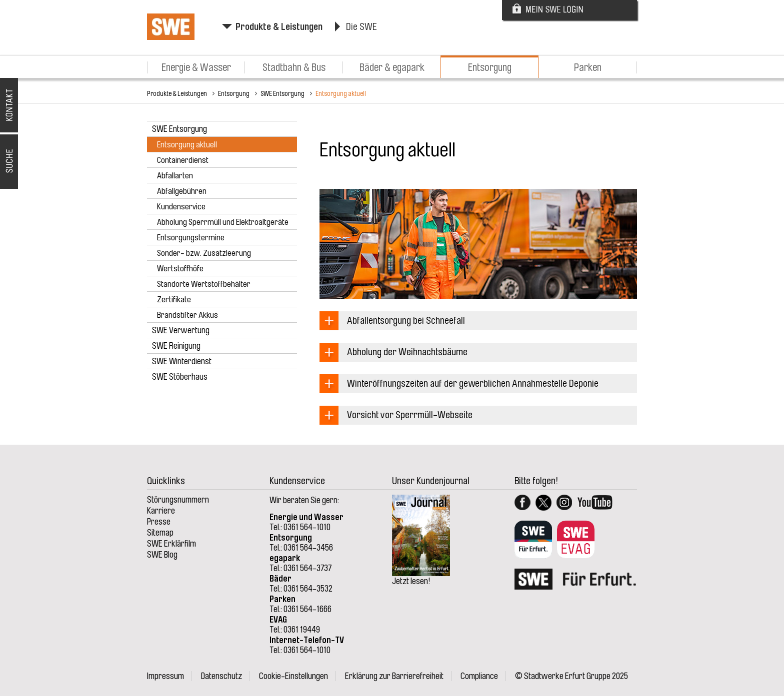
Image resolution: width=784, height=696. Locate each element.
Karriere (161, 511)
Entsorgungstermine (191, 238)
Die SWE (361, 27)
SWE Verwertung (181, 330)
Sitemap (160, 533)
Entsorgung (490, 67)
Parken (588, 67)
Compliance (479, 676)
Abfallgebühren (182, 191)
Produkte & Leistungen (279, 27)
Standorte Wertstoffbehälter (204, 284)
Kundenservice (181, 207)
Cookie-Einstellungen (293, 676)
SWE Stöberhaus (180, 377)
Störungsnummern (178, 500)
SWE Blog (162, 555)
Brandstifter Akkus (187, 315)
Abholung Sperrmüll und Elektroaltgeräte (223, 222)
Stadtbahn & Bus (294, 67)
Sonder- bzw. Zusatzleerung (204, 253)
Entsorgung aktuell (341, 93)
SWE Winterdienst (182, 361)
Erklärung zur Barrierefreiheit (394, 676)
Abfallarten (175, 176)
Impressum (165, 676)
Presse (159, 522)
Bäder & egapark (392, 67)
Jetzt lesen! (411, 581)
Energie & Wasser (196, 67)
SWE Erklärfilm (171, 544)
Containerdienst (183, 160)
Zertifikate (174, 300)
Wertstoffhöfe (180, 269)
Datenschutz (221, 676)
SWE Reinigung (176, 346)
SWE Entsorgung (282, 93)
